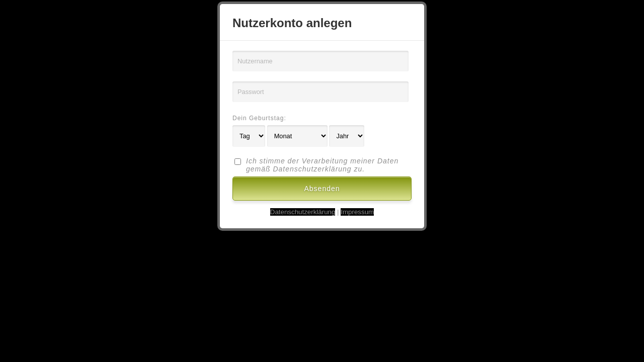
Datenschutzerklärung (303, 212)
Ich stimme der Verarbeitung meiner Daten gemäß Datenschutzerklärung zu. (322, 165)
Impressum (357, 212)
